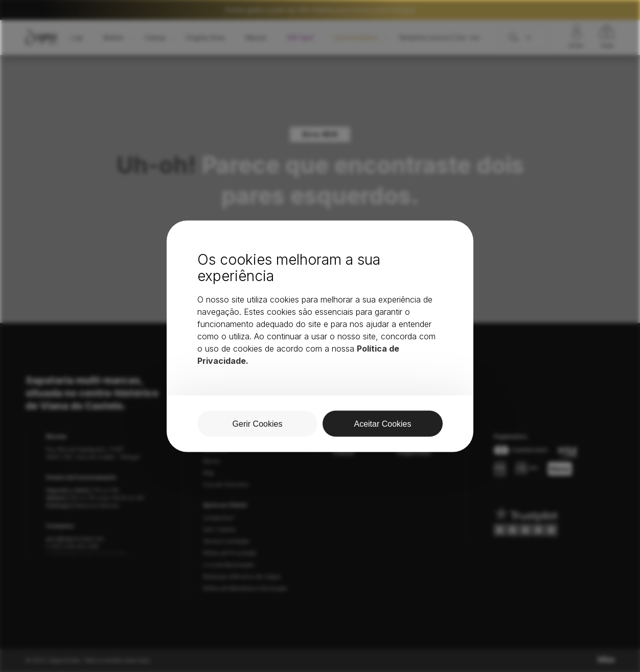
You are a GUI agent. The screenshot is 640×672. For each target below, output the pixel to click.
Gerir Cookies (258, 423)
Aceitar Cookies (382, 423)
